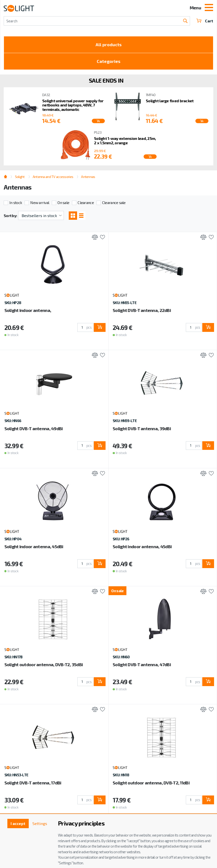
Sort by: (10, 215)
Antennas (88, 177)
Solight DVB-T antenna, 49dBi (34, 428)
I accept (18, 823)
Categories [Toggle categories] (108, 61)
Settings (40, 823)
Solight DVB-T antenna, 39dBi (142, 428)
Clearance (86, 202)
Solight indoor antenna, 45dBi (34, 546)
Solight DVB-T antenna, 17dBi (33, 783)
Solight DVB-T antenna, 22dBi (142, 310)
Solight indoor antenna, (28, 310)
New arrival (40, 202)
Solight (20, 177)
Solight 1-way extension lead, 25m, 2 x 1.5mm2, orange (125, 140)
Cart (205, 21)
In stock (16, 202)
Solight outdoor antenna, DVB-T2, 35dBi (44, 664)
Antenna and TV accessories (53, 177)
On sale (63, 202)
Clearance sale (114, 202)
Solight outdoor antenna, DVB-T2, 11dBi (151, 783)
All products (108, 44)
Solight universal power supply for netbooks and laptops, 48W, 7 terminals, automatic (73, 105)
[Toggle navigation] (209, 8)
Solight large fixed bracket (170, 101)
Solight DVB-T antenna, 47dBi (142, 664)
